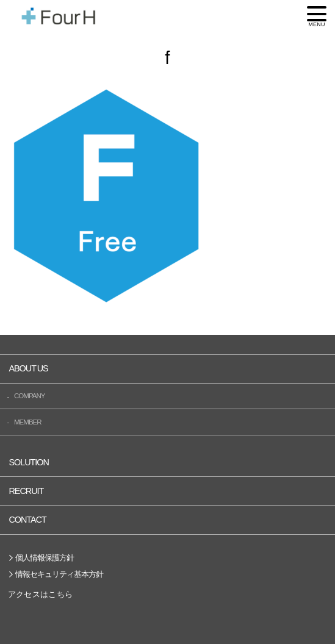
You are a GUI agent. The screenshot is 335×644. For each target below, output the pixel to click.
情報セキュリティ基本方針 (59, 574)
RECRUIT (26, 491)
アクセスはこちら (41, 594)
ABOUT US (28, 368)
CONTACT (27, 520)
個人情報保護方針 (45, 558)
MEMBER (28, 422)
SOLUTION (29, 462)
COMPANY (29, 396)
